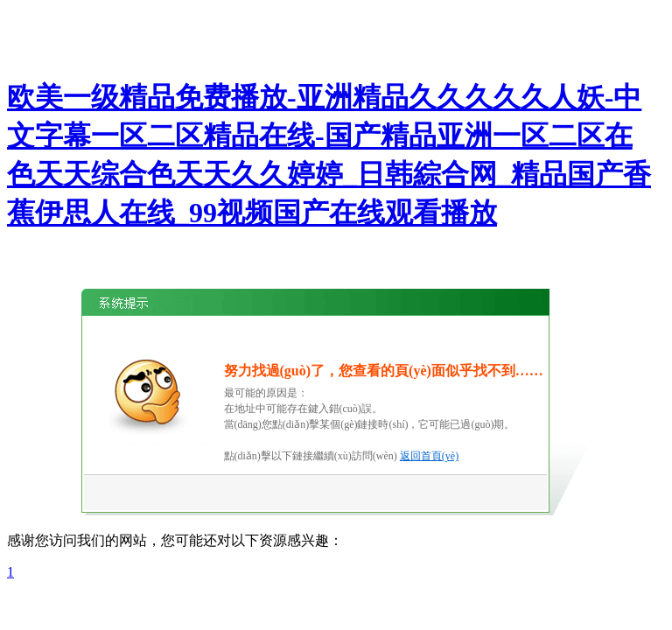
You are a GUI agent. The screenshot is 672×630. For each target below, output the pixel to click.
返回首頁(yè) (429, 456)
